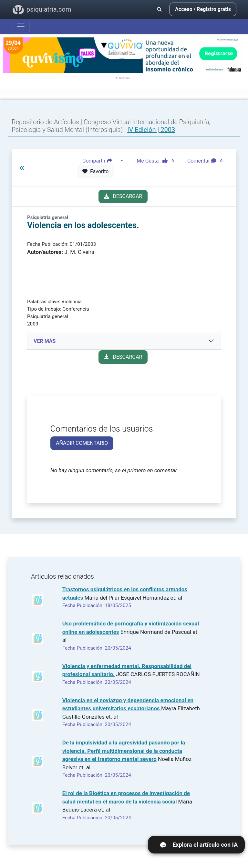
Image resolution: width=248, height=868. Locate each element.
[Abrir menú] (21, 26)
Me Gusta (157, 161)
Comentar (206, 161)
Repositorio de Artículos (45, 122)
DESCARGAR (123, 196)
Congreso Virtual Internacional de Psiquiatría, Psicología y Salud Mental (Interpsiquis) (111, 126)
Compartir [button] (101, 161)
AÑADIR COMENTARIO (82, 443)
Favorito (95, 171)
